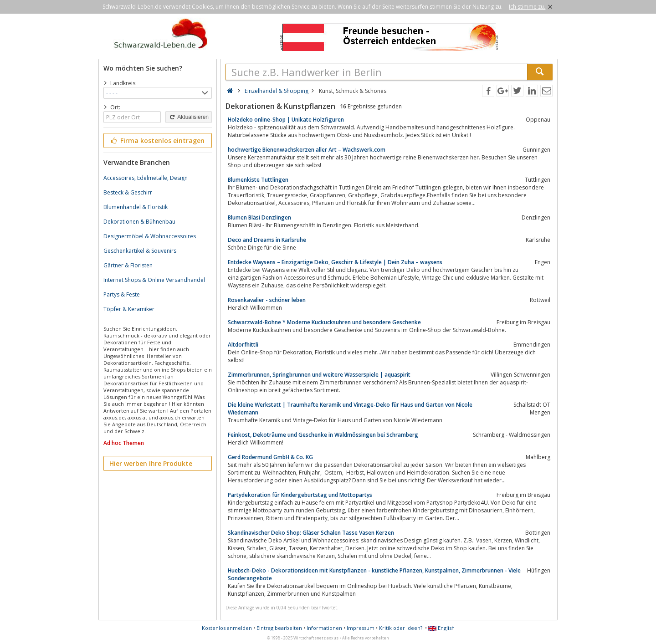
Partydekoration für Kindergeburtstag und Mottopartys (300, 495)
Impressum (361, 628)
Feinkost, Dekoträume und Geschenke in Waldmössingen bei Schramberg (323, 435)
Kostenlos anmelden (227, 628)
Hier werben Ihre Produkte (151, 463)
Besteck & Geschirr (128, 192)
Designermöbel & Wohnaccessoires (150, 236)
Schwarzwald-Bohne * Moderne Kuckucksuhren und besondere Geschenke (324, 322)
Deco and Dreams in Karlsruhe (267, 240)
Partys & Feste (122, 294)
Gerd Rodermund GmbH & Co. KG (270, 457)
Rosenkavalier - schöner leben (267, 300)
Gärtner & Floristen (128, 265)
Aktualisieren (189, 117)
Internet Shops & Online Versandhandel (154, 280)
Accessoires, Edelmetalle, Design (146, 178)
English (441, 628)
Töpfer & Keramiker (129, 309)
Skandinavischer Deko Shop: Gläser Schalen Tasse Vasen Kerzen (311, 533)
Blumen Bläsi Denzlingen (259, 217)
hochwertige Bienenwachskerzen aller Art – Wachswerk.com (307, 150)
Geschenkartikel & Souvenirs (140, 251)
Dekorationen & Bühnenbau (139, 222)
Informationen (324, 628)
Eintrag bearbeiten (279, 628)
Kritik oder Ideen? (401, 628)
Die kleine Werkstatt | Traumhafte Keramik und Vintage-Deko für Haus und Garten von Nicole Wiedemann (350, 409)
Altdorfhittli (243, 345)
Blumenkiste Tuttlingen (258, 180)
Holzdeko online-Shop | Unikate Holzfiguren (286, 120)
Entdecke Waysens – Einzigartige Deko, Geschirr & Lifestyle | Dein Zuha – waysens (335, 262)
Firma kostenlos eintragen (157, 141)
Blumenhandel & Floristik (136, 207)
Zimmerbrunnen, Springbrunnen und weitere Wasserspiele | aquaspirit (319, 375)
